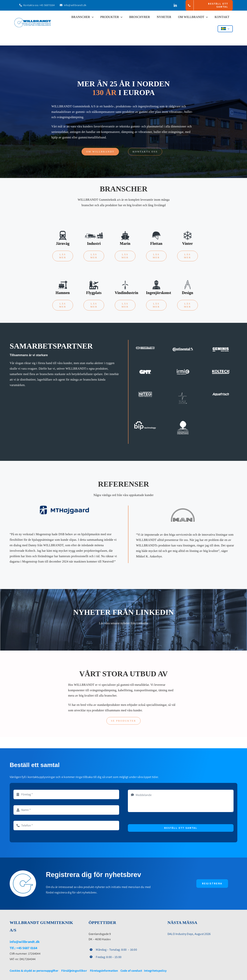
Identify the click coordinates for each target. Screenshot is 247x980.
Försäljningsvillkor (74, 971)
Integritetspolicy (155, 971)
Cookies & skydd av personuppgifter (34, 971)
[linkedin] (175, 5)
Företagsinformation (104, 971)
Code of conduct (132, 971)
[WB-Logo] (33, 19)
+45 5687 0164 (27, 948)
